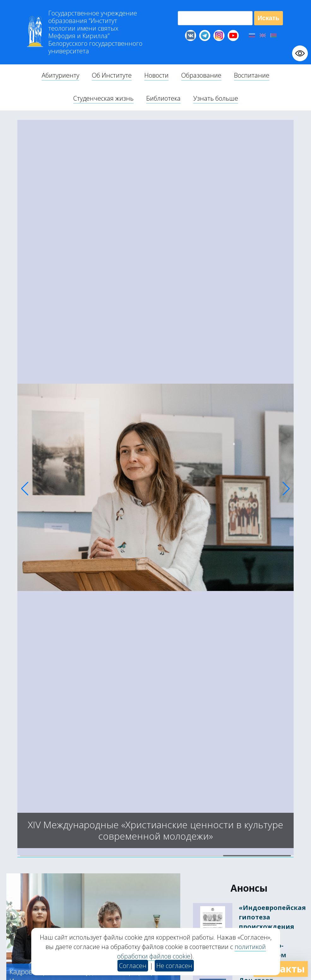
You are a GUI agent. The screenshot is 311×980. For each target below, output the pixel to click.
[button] (25, 489)
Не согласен (174, 966)
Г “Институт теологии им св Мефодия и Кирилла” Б (95, 32)
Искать (269, 18)
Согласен (133, 966)
